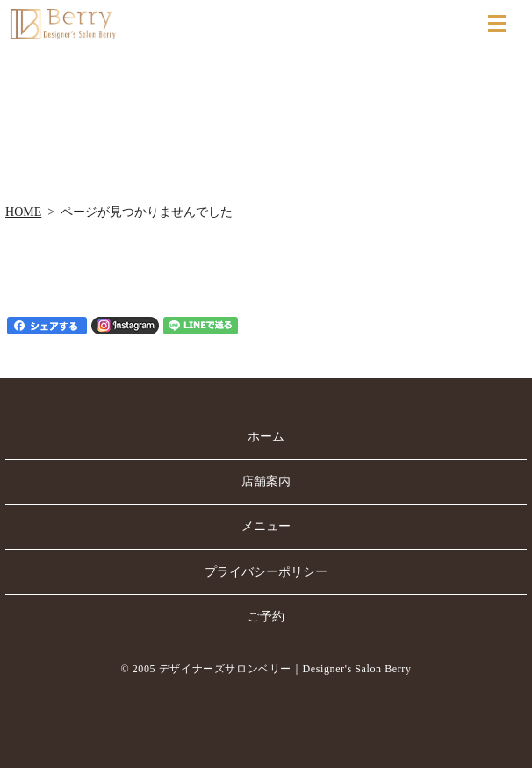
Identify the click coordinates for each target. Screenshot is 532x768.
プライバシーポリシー (266, 572)
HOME (23, 212)
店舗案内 (266, 481)
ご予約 (266, 617)
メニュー (266, 526)
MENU (497, 24)
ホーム (266, 437)
